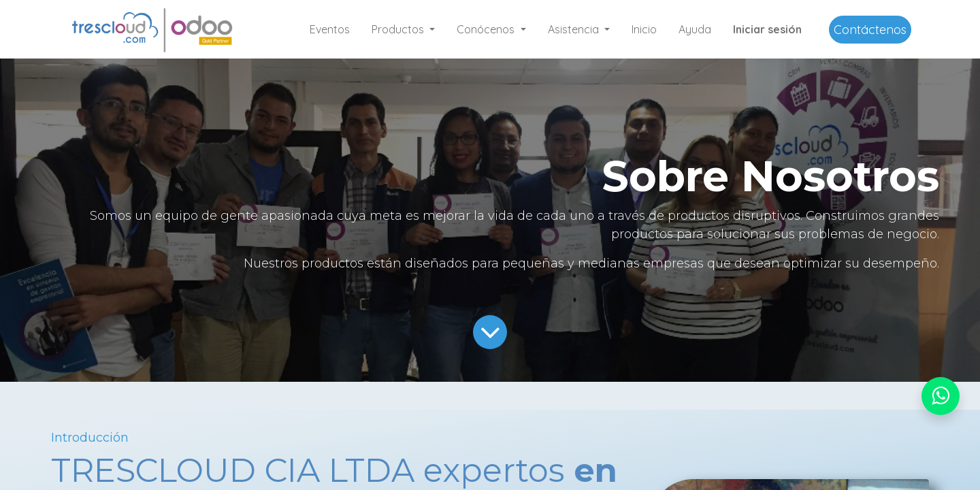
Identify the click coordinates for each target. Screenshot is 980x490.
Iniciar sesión (767, 29)
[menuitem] (330, 29)
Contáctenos (870, 30)
